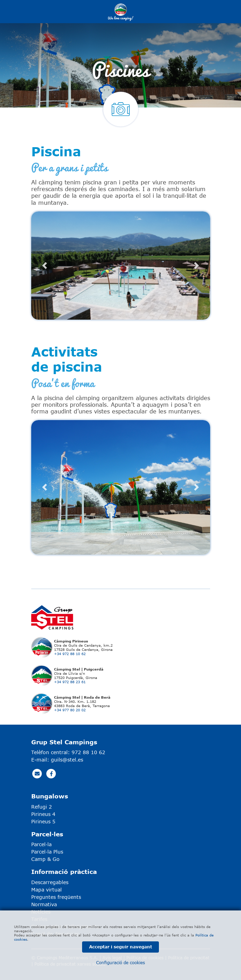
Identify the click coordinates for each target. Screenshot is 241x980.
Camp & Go (45, 859)
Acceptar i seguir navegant (121, 947)
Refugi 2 (42, 807)
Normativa (44, 904)
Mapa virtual (46, 890)
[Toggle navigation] (203, 12)
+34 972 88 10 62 (70, 654)
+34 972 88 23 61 (70, 682)
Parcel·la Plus (47, 852)
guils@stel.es (67, 760)
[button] (45, 266)
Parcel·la (41, 844)
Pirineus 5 (43, 821)
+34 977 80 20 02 (70, 710)
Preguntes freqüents (56, 897)
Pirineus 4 (43, 814)
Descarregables (50, 882)
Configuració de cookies (121, 963)
